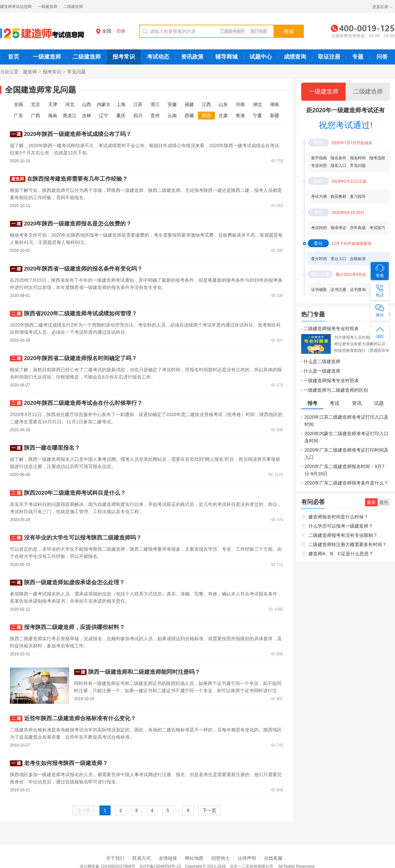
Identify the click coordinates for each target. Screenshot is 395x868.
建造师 (30, 72)
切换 (121, 31)
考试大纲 (319, 197)
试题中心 (261, 57)
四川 (138, 116)
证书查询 (358, 290)
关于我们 (115, 858)
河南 (240, 104)
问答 (382, 57)
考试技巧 (377, 228)
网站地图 (194, 858)
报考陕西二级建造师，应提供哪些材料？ (74, 627)
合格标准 (358, 259)
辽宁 (104, 116)
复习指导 (358, 197)
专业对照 (319, 166)
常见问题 (358, 166)
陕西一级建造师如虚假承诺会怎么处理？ (74, 582)
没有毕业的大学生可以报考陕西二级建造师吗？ (83, 538)
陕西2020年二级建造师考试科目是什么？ (75, 493)
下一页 (209, 810)
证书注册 (338, 290)
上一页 (84, 810)
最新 (371, 502)
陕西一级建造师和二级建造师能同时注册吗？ (144, 672)
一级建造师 (47, 7)
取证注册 (329, 57)
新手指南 (319, 158)
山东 (223, 104)
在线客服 (273, 858)
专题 (358, 57)
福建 (189, 104)
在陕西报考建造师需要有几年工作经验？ (77, 179)
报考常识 (124, 57)
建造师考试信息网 (16, 7)
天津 (53, 104)
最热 (384, 502)
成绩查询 (295, 57)
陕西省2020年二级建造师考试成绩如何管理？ (81, 314)
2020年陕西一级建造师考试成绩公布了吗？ (78, 134)
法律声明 (247, 858)
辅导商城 (226, 57)
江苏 (138, 104)
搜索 (289, 31)
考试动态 (158, 57)
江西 (206, 104)
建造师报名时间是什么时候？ (338, 517)
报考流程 (377, 158)
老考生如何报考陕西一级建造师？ (66, 763)
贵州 (155, 116)
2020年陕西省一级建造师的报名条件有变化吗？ (83, 269)
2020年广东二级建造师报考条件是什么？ (346, 483)
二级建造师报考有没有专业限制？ (343, 535)
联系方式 (142, 858)
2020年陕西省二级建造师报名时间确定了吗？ (81, 358)
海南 (53, 116)
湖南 (275, 104)
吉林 (87, 116)
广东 (18, 116)
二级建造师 (73, 7)
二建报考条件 (232, 31)
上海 (121, 104)
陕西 (206, 116)
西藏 (189, 116)
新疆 (275, 116)
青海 (240, 116)
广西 (36, 116)
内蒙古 (104, 104)
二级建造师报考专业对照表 (331, 329)
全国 (104, 31)
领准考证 (338, 228)
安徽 (172, 104)
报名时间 (358, 158)
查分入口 (338, 259)
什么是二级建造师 (322, 361)
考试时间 (319, 228)
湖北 (257, 104)
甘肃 (223, 116)
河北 (70, 104)
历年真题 (358, 228)
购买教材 (338, 197)
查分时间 (319, 259)
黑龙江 (70, 116)
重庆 (121, 116)
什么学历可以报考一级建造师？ (341, 526)
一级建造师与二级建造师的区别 (336, 390)
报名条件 (338, 158)
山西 (87, 104)
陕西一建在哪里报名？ (52, 448)
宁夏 (257, 116)
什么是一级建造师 (322, 371)
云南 (172, 116)
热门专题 (259, 31)
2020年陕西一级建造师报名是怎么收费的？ (78, 224)
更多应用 (380, 7)
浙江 (155, 104)
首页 (13, 57)
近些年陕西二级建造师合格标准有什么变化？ (80, 718)
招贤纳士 (221, 858)
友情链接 (168, 858)
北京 (36, 104)
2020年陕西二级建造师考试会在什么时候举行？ (83, 403)
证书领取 (319, 290)
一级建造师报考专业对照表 (331, 381)
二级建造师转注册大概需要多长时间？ (348, 544)
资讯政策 (192, 57)
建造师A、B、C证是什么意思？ (341, 554)
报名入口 (338, 166)
